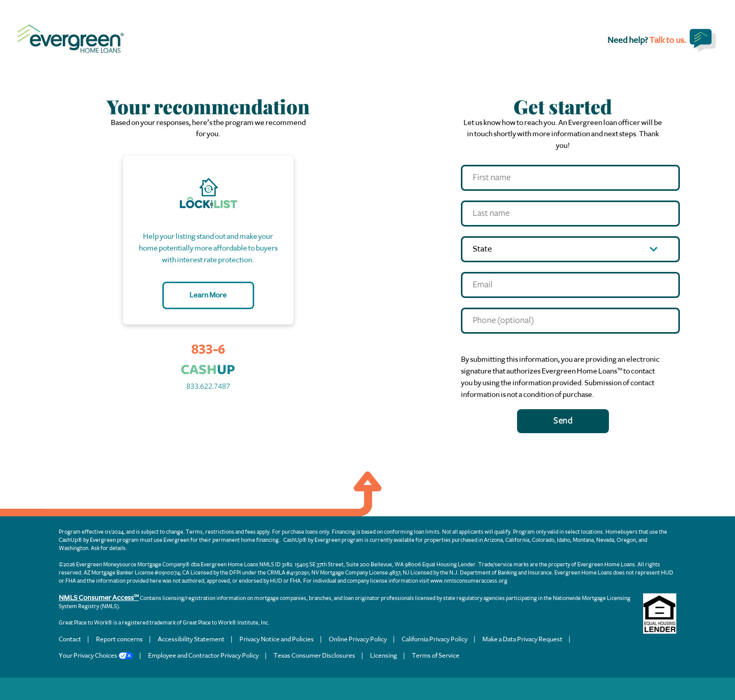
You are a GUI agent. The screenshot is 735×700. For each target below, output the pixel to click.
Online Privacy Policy (358, 639)
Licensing (384, 655)
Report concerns (119, 639)
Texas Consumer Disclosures (314, 655)
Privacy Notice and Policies (277, 639)
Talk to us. (668, 40)
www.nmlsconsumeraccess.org (469, 581)
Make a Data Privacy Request (522, 639)
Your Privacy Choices (96, 655)
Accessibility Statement (191, 639)
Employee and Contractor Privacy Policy (203, 655)
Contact (70, 639)
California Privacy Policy (435, 639)
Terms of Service (436, 655)
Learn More (208, 295)
